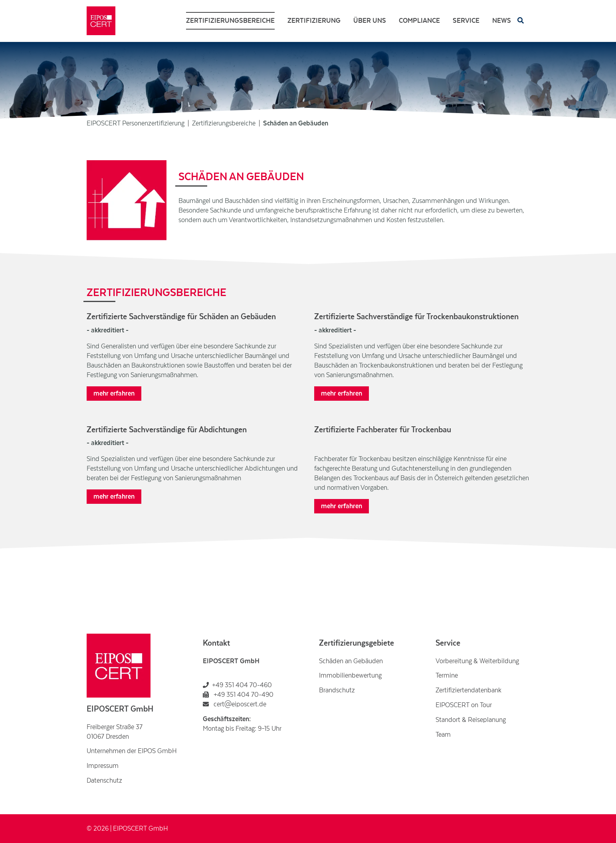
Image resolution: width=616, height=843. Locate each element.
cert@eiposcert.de (235, 704)
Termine (447, 676)
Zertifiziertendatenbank (468, 690)
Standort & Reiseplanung (471, 720)
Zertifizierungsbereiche (230, 21)
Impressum (103, 766)
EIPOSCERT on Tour (464, 705)
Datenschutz (104, 781)
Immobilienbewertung (350, 676)
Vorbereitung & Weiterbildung (477, 661)
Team (443, 735)
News (502, 21)
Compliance (419, 21)
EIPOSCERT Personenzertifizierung (136, 123)
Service (466, 21)
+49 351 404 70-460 (242, 685)
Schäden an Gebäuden (351, 661)
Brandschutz (337, 690)
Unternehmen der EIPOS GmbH (132, 751)
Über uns (370, 21)
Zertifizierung (314, 21)
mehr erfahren (114, 394)
